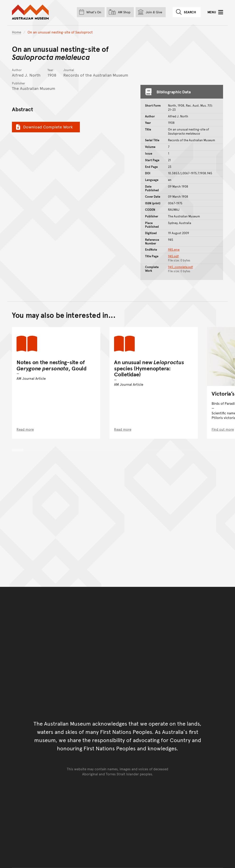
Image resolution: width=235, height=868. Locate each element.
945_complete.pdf (180, 267)
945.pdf (173, 256)
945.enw (174, 250)
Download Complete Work (44, 127)
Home (17, 32)
